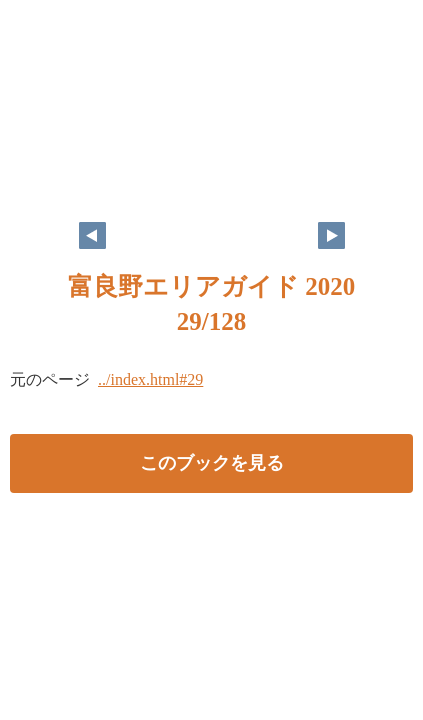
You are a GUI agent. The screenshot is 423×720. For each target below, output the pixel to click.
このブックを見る (212, 463)
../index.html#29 (150, 379)
